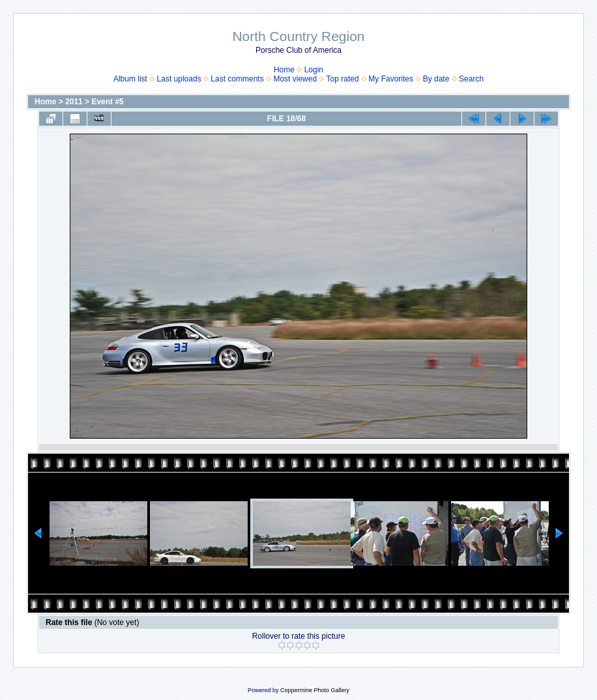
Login (314, 70)
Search (471, 79)
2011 (74, 102)
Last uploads (179, 79)
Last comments (237, 79)
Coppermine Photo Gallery (315, 690)
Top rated (343, 79)
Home (284, 70)
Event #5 (107, 102)
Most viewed (295, 79)
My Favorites (391, 79)
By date (436, 79)
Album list (130, 79)
